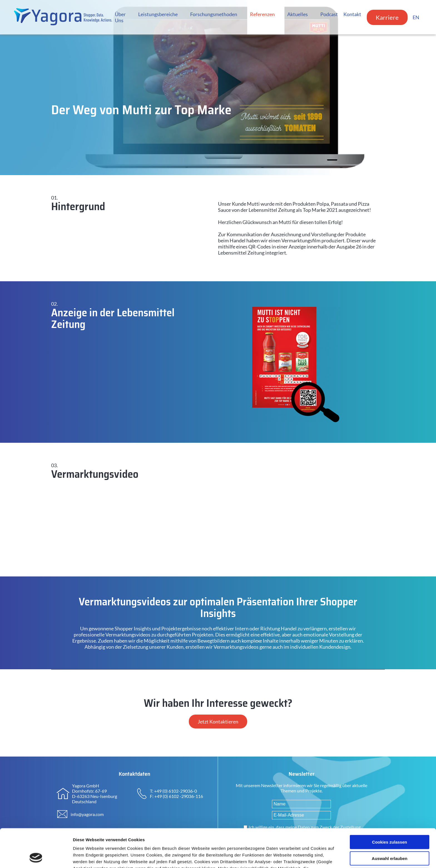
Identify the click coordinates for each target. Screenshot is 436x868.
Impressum (261, 839)
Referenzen (262, 14)
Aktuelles (298, 14)
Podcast (329, 14)
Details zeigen (296, 857)
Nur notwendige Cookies (389, 842)
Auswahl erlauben (390, 822)
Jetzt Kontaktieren (218, 722)
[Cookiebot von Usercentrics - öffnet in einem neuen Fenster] (36, 857)
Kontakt (352, 14)
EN (416, 17)
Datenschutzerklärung (219, 839)
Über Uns (120, 17)
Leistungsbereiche (158, 14)
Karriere (387, 17)
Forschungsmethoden (214, 14)
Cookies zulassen (390, 806)
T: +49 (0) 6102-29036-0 (173, 791)
